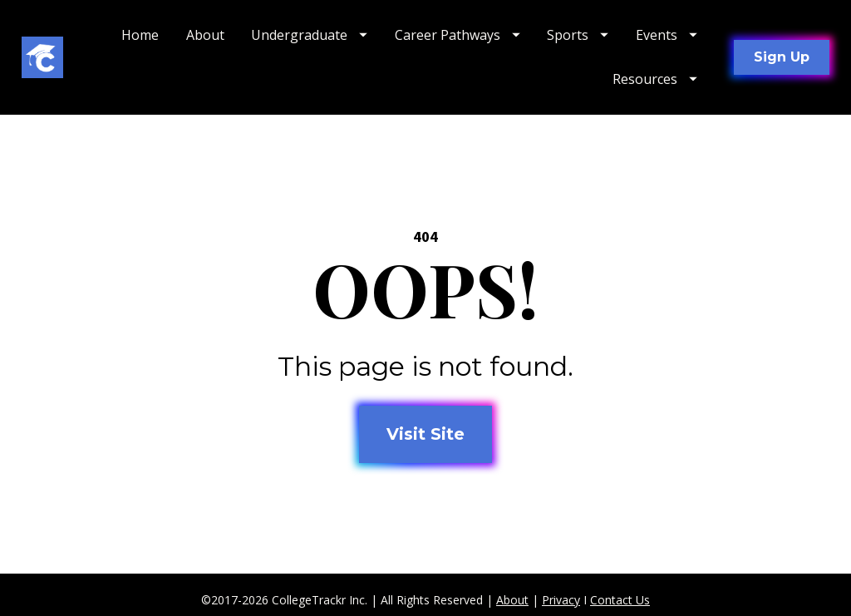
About (205, 35)
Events (667, 35)
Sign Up (782, 57)
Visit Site (425, 432)
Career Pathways (457, 35)
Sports (578, 35)
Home (140, 35)
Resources (655, 79)
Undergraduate (309, 35)
